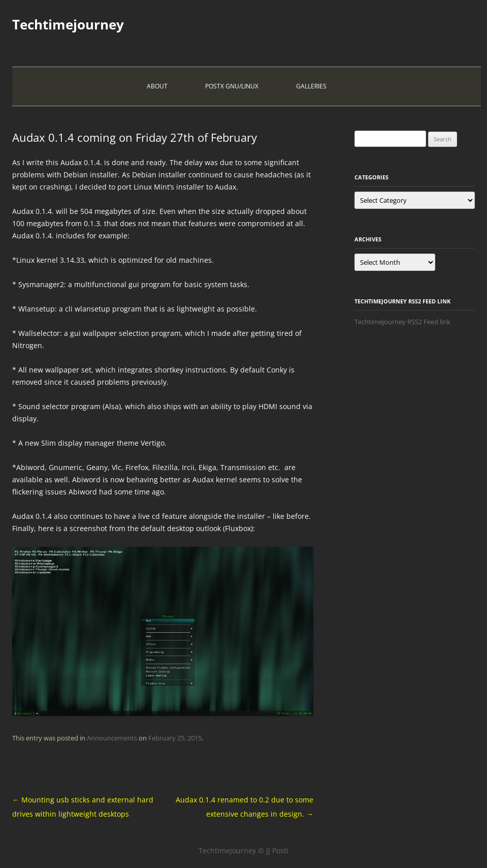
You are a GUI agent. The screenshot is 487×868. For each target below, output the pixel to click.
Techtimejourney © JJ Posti (244, 850)
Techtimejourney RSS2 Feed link (402, 322)
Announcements (112, 738)
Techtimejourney (68, 24)
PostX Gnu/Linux (232, 86)
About (157, 86)
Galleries (311, 86)
